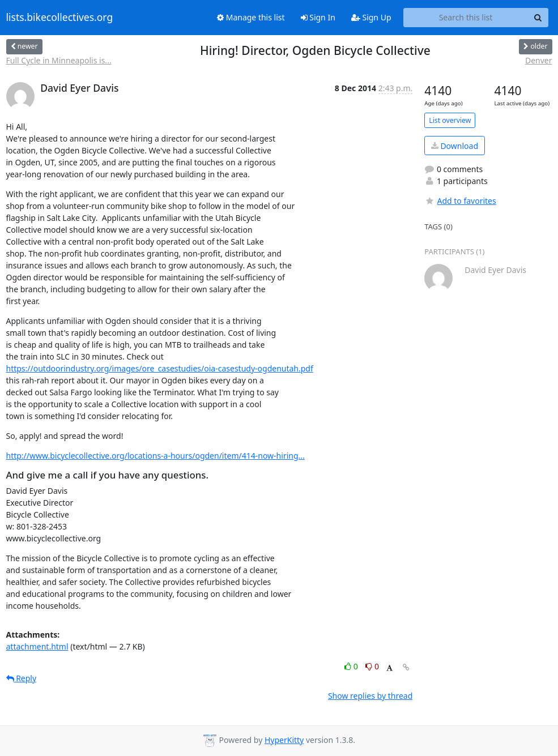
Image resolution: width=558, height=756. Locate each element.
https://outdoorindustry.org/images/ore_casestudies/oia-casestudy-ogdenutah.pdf (160, 368)
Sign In (318, 17)
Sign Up (371, 17)
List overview (450, 120)
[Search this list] (466, 18)
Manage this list (251, 17)
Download (455, 146)
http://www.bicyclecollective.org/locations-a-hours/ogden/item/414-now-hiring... (156, 456)
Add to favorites (460, 201)
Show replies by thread (370, 696)
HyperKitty (284, 740)
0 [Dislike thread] (372, 666)
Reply (22, 678)
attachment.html (37, 646)
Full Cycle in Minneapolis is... (59, 60)
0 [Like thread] (352, 666)
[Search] (538, 18)
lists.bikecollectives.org (60, 18)
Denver (539, 60)
